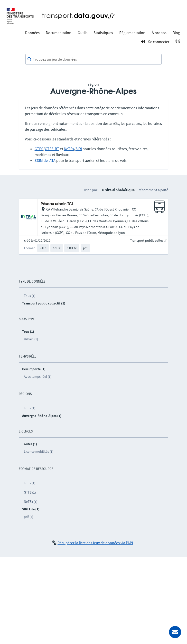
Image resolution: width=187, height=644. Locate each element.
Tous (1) (30, 296)
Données (32, 33)
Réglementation (132, 33)
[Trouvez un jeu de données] (93, 59)
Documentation (59, 33)
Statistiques (103, 33)
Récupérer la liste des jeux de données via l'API (95, 543)
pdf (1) (28, 517)
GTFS (39, 149)
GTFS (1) (30, 492)
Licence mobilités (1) (39, 451)
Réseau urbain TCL (57, 204)
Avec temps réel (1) (38, 377)
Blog (176, 33)
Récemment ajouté (153, 190)
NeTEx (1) (31, 502)
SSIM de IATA (45, 160)
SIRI (79, 149)
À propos (159, 33)
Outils (83, 33)
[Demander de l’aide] (175, 632)
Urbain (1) (31, 339)
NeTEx (69, 149)
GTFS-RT (52, 149)
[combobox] (93, 59)
